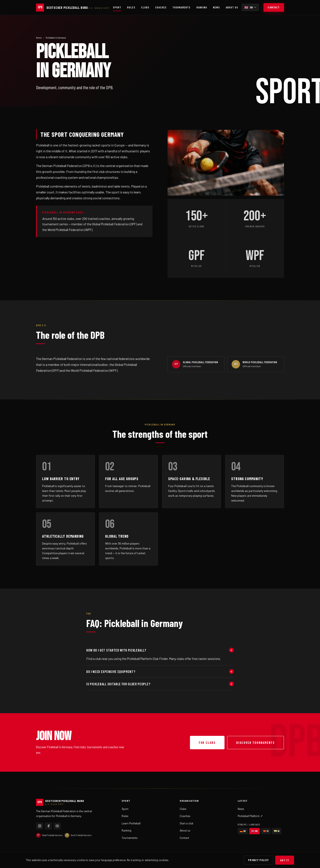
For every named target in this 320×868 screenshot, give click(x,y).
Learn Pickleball (131, 823)
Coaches (161, 7)
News (216, 7)
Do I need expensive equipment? (160, 671)
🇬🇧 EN (254, 831)
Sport (117, 7)
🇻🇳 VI (266, 831)
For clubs (207, 743)
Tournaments (181, 7)
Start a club (186, 823)
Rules (131, 7)
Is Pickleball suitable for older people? (160, 684)
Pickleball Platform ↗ (250, 816)
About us (232, 7)
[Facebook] (48, 826)
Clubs (145, 7)
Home (39, 38)
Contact (274, 7)
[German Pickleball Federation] (73, 8)
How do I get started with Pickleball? (160, 650)
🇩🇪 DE (243, 831)
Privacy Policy (258, 860)
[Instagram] (40, 826)
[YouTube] (57, 826)
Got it (285, 860)
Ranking (202, 7)
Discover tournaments (255, 743)
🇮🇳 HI (277, 831)
